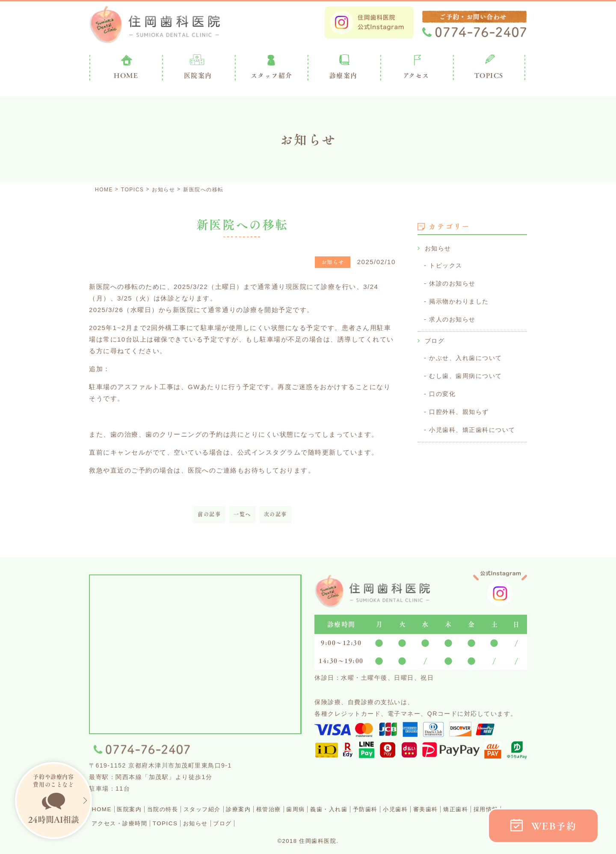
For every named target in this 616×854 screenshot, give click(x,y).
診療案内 (344, 75)
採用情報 (145, 823)
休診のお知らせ (454, 282)
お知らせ (439, 248)
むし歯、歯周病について (468, 373)
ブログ (435, 338)
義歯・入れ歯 (383, 809)
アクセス (416, 75)
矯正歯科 (107, 823)
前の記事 (209, 514)
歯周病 (343, 809)
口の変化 (443, 390)
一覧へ (242, 514)
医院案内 (198, 75)
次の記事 (275, 514)
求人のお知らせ (454, 317)
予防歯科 (427, 809)
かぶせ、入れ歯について (468, 355)
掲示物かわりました (461, 300)
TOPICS (489, 75)
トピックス (447, 265)
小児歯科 (465, 809)
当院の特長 (179, 809)
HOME (105, 809)
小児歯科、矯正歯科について (475, 425)
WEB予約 (554, 826)
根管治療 (309, 809)
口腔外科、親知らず (461, 408)
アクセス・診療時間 (200, 823)
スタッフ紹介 (227, 809)
